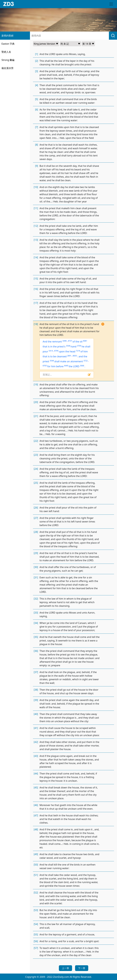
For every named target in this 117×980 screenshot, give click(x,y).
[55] (36, 934)
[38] (36, 690)
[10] (36, 187)
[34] (36, 623)
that (45, 347)
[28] (36, 532)
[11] (36, 208)
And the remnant (52, 342)
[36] (36, 651)
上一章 (65, 968)
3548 (68, 346)
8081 (85, 341)
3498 (64, 341)
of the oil (77, 342)
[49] (36, 854)
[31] (36, 577)
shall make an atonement (69, 361)
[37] (36, 672)
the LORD (74, 366)
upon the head (67, 351)
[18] (36, 324)
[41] (36, 728)
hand (73, 347)
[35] (36, 637)
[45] (36, 788)
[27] (36, 518)
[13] (36, 240)
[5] (37, 99)
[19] (36, 385)
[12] (36, 226)
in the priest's (58, 347)
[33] (36, 613)
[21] (36, 416)
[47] (36, 815)
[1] (37, 54)
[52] (36, 893)
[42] (36, 742)
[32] (36, 599)
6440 (66, 366)
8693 (75, 356)
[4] (37, 85)
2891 (69, 356)
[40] (36, 714)
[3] (37, 71)
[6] (37, 110)
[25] (36, 483)
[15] (36, 279)
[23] (36, 455)
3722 (85, 361)
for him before (55, 366)
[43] (36, 756)
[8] (37, 145)
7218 (78, 351)
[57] (36, 948)
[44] (36, 774)
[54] (36, 924)
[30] (36, 567)
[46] (36, 805)
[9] (37, 166)
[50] (36, 865)
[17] (36, 303)
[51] (36, 875)
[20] (36, 402)
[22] (36, 441)
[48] (36, 829)
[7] (37, 127)
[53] (36, 910)
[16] (36, 289)
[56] (36, 941)
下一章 (82, 968)
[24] (36, 469)
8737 (70, 341)
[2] (37, 61)
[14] (36, 257)
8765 (45, 366)
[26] (36, 508)
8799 (56, 351)
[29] (36, 553)
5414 (51, 351)
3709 (79, 346)
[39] (36, 700)
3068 (82, 366)
